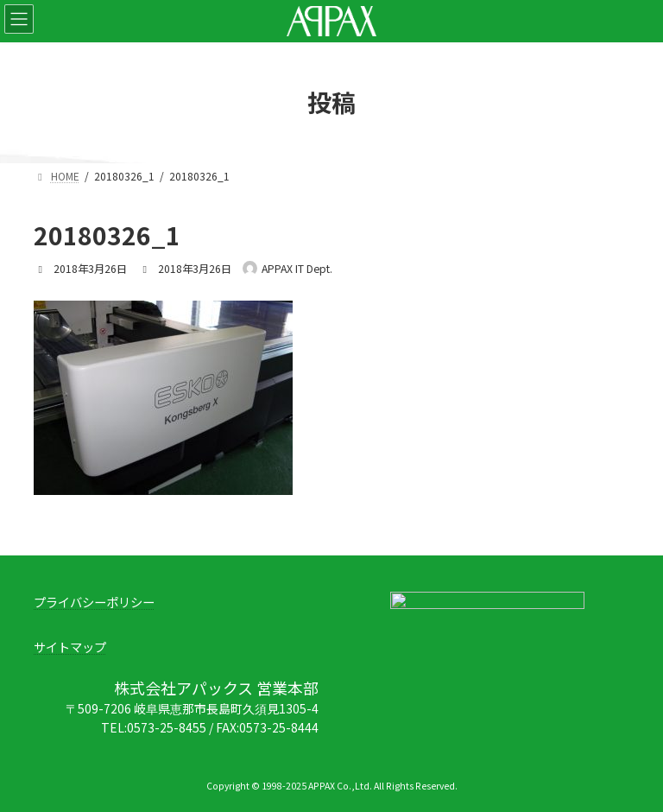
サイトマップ (70, 647)
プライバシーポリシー (94, 602)
